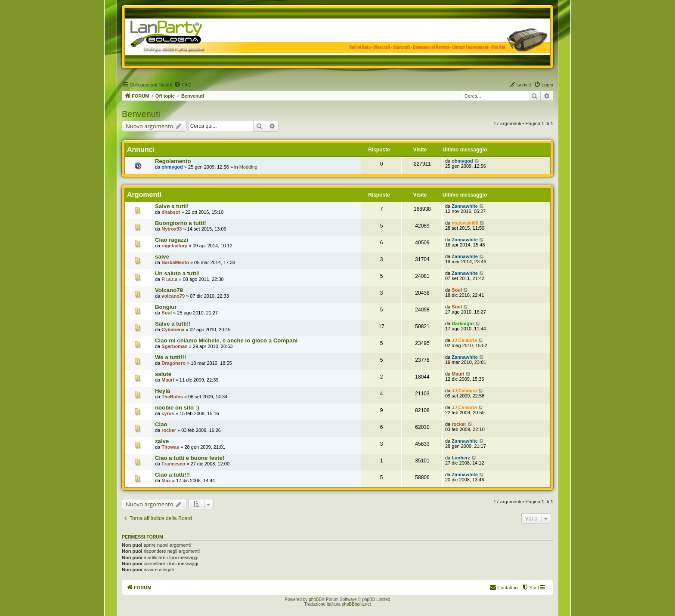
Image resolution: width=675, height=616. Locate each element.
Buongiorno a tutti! (181, 223)
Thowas (170, 447)
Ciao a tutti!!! (172, 475)
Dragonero (173, 363)
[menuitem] (183, 85)
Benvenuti (141, 114)
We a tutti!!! (170, 357)
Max (166, 480)
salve (162, 257)
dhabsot (171, 212)
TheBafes (172, 397)
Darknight (463, 323)
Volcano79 (169, 290)
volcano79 (173, 296)
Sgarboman (175, 346)
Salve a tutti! (172, 206)
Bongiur (166, 307)
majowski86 (465, 223)
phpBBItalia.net (356, 604)
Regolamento (173, 161)
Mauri (168, 380)
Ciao (161, 424)
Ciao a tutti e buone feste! (190, 458)
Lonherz (461, 458)
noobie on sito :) (177, 408)
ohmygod (172, 167)
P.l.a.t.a (169, 279)
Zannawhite (465, 206)
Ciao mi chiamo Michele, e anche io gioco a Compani (226, 340)
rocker (169, 430)
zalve (162, 441)
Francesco (173, 464)
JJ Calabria (464, 340)
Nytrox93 (172, 229)
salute (163, 374)
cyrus (168, 413)
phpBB (315, 599)
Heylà (163, 391)
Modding (248, 167)
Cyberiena (173, 330)
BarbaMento (175, 262)
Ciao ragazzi (172, 240)
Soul (457, 290)
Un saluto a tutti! (177, 273)
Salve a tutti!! (173, 324)
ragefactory (174, 246)
